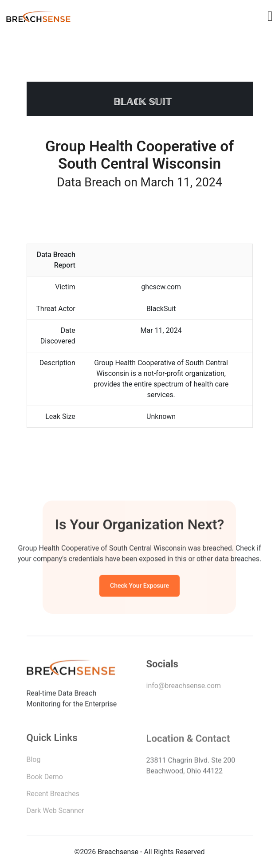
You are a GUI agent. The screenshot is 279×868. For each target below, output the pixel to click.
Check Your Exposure (139, 587)
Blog (34, 761)
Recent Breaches (53, 795)
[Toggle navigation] (270, 16)
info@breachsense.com (184, 687)
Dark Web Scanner (55, 812)
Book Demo (45, 779)
